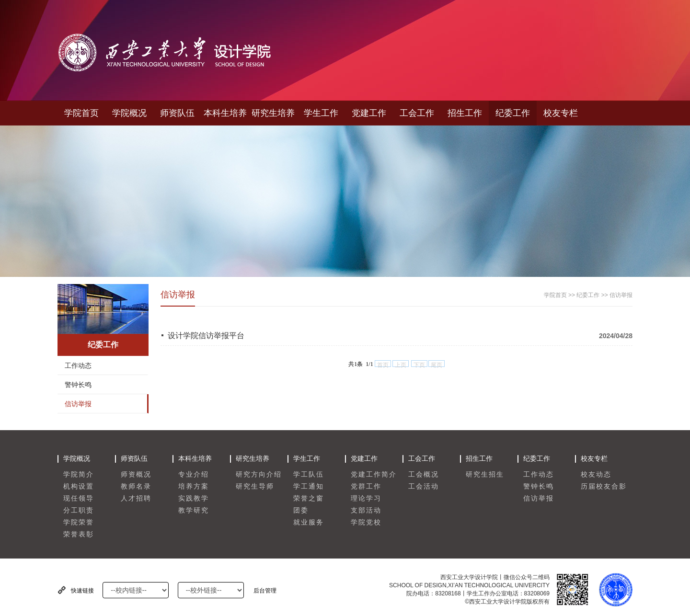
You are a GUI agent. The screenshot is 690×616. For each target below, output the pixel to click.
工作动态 (78, 365)
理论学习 (366, 498)
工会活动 (424, 486)
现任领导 (79, 498)
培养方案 (194, 486)
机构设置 (79, 486)
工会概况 (424, 474)
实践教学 (194, 498)
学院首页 (81, 113)
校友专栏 (561, 113)
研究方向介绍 (259, 474)
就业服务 (309, 522)
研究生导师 (255, 486)
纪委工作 (513, 113)
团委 (301, 510)
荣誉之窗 (309, 498)
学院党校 (366, 522)
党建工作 (369, 113)
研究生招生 (485, 474)
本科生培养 (225, 113)
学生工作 (321, 113)
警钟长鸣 (78, 385)
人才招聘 (136, 498)
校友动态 (596, 474)
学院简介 (79, 474)
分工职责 (79, 510)
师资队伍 (177, 113)
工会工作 (417, 113)
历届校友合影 (604, 486)
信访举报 (78, 404)
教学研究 (194, 510)
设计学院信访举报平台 (206, 336)
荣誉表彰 (79, 534)
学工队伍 (309, 474)
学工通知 (309, 486)
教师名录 (136, 486)
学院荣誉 (79, 522)
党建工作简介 (374, 474)
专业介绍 (194, 474)
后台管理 (265, 591)
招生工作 (465, 113)
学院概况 (129, 113)
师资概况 (136, 474)
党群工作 (366, 486)
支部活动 (366, 510)
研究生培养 (273, 113)
